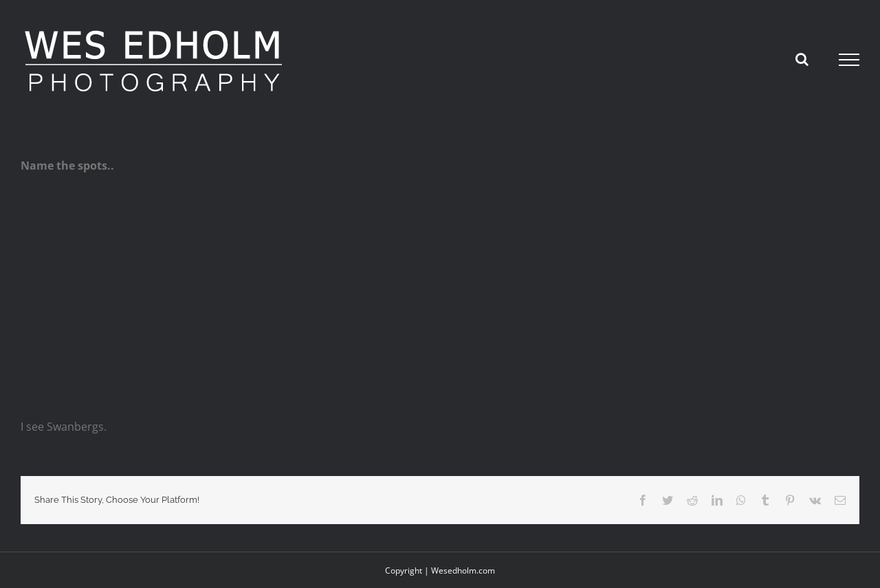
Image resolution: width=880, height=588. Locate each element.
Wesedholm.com (463, 570)
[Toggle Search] (802, 59)
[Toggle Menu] (849, 60)
